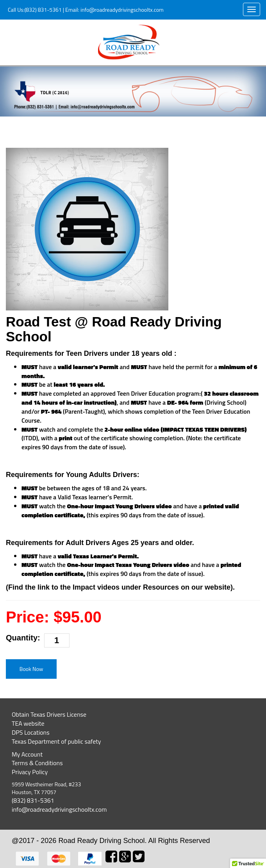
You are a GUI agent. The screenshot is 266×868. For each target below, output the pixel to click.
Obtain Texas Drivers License (49, 714)
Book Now (31, 669)
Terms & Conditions (37, 763)
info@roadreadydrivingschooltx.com (121, 10)
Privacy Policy (30, 772)
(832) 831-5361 (43, 10)
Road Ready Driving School (101, 841)
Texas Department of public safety (56, 741)
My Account (27, 754)
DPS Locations (31, 732)
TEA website (28, 723)
